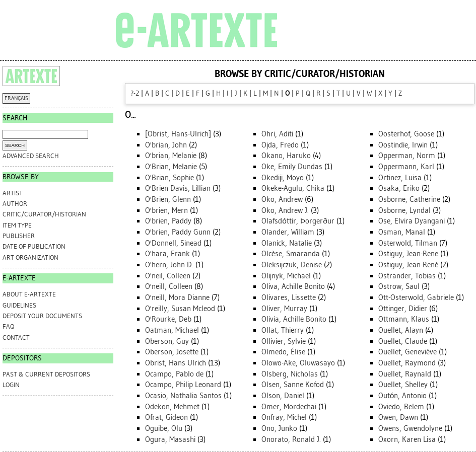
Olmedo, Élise (283, 352)
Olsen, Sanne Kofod (293, 385)
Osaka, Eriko (399, 188)
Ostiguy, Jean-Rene (408, 254)
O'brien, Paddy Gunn (178, 232)
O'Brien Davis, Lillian (178, 188)
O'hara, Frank (167, 254)
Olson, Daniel (283, 396)
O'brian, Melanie (171, 156)
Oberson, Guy (167, 341)
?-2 (135, 93)
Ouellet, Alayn (401, 330)
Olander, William (288, 232)
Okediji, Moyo (283, 178)
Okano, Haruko (286, 156)
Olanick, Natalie (287, 243)
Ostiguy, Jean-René (408, 265)
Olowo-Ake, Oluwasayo (298, 363)
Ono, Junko (279, 428)
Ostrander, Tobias (407, 276)
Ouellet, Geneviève (407, 352)
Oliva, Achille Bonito (293, 286)
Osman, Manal (402, 232)
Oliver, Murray (284, 309)
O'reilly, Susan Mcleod (180, 309)
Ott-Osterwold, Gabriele (416, 297)
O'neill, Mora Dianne (177, 297)
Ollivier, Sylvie (284, 341)
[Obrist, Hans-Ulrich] (178, 134)
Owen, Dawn (398, 417)
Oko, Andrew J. (285, 210)
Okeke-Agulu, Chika (293, 188)
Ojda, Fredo (280, 145)
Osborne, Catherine (409, 199)
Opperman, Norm (407, 156)
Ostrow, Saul (399, 286)
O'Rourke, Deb (168, 319)
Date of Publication (34, 246)
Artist (13, 193)
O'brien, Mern (166, 210)
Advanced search (31, 156)
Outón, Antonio (403, 396)
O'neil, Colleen (168, 276)
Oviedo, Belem (401, 407)
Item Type (17, 225)
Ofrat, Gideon (166, 417)
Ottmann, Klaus (404, 319)
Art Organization (30, 257)
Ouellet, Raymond (407, 363)
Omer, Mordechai (289, 407)
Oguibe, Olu (164, 428)
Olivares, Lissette (289, 297)
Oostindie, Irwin (403, 145)
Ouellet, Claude (403, 341)
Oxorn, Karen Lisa (407, 439)
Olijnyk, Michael (286, 276)
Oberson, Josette (172, 352)
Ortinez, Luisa (400, 178)
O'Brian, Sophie (169, 178)
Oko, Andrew (282, 199)
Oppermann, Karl (406, 167)
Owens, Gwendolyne (410, 428)
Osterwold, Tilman (408, 243)
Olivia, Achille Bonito (294, 319)
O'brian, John (166, 145)
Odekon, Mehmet (172, 407)
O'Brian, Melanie (171, 167)
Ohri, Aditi (277, 134)
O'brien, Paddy (168, 221)
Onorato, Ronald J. (291, 439)
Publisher (19, 236)
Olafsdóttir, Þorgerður (298, 221)
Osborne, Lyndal (404, 210)
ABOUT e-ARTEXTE (29, 294)
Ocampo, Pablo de (174, 374)
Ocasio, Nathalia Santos (183, 396)
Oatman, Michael (172, 330)
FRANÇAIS (16, 98)
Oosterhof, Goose (406, 134)
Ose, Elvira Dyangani (412, 221)
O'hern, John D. (169, 265)
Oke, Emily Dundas (292, 167)
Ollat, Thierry (283, 330)
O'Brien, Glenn (168, 199)
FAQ (8, 326)
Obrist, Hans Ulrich (176, 363)
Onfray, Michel (284, 417)
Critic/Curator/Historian (44, 214)
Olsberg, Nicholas (290, 374)
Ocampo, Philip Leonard (183, 385)
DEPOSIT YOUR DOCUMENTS (42, 316)
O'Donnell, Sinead (173, 243)
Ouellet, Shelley (403, 385)
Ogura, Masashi (170, 439)
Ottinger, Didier (403, 309)
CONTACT (16, 337)
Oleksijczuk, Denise (292, 265)
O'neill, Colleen (169, 286)
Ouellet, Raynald (405, 374)
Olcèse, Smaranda (291, 254)
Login (11, 385)
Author (15, 204)
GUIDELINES (19, 305)
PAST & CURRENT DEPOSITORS (46, 374)
